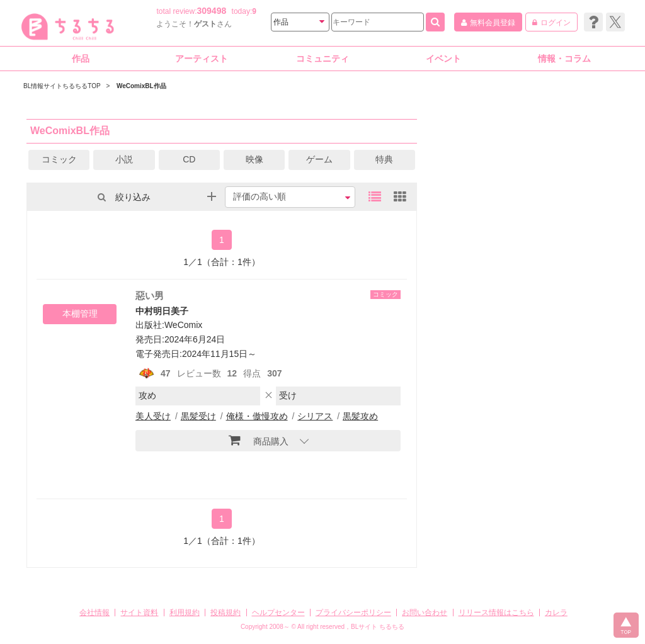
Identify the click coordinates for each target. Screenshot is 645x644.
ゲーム (319, 159)
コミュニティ (322, 59)
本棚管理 (80, 314)
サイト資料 (139, 613)
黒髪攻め (360, 416)
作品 (81, 59)
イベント (443, 59)
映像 (254, 159)
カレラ (556, 613)
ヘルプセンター (278, 613)
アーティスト (202, 59)
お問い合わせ (425, 613)
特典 (384, 159)
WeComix (183, 325)
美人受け (153, 416)
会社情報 (94, 613)
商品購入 (259, 440)
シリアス (315, 416)
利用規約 (185, 613)
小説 (124, 159)
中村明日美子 (162, 311)
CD (189, 159)
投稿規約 (225, 613)
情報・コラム (564, 59)
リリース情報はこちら (496, 613)
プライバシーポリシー (353, 613)
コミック (59, 159)
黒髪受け (198, 416)
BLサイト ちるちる (378, 627)
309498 (212, 11)
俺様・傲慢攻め (257, 416)
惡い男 (150, 296)
